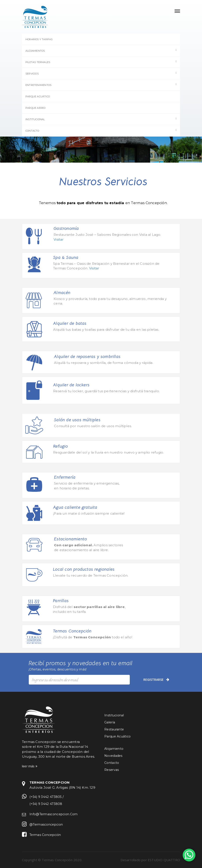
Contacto (112, 763)
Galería (110, 722)
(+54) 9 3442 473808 (46, 804)
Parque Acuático (38, 96)
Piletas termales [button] (101, 62)
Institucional (114, 715)
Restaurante (114, 729)
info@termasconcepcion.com (54, 814)
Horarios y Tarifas (39, 39)
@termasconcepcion (46, 824)
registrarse (158, 679)
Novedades (113, 756)
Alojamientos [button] (101, 51)
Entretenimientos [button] (101, 85)
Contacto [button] (101, 131)
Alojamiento (114, 749)
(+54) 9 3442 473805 (46, 797)
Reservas (112, 770)
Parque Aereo (35, 108)
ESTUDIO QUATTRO (164, 860)
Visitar (59, 239)
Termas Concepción (45, 835)
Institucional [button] (101, 119)
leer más (30, 766)
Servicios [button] (101, 73)
